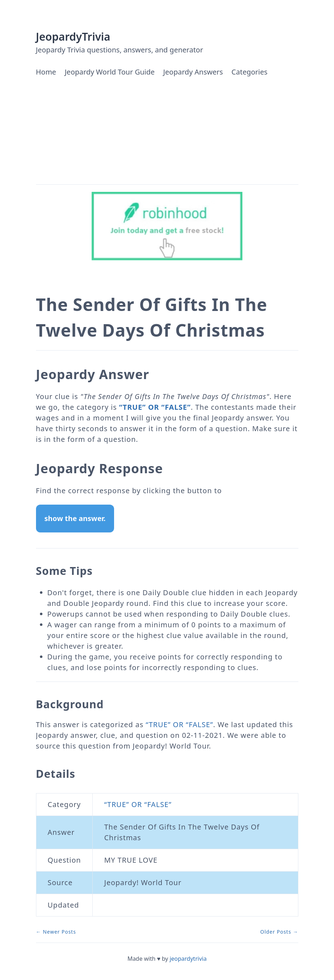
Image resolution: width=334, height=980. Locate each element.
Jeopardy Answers (193, 72)
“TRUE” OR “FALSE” (155, 407)
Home (46, 72)
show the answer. (75, 518)
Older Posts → (279, 932)
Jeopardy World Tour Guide (109, 72)
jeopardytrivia (188, 959)
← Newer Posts (56, 932)
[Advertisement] (167, 131)
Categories (249, 72)
